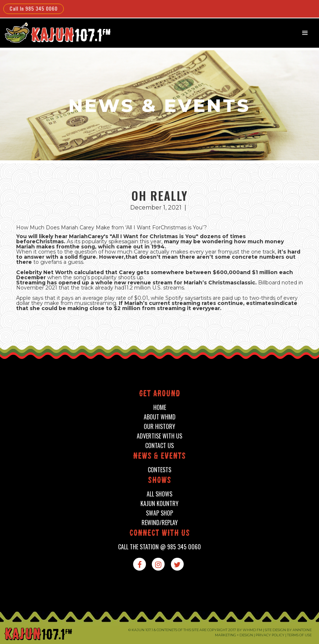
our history (159, 427)
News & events (159, 457)
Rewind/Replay (160, 523)
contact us (159, 446)
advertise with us (159, 436)
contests (159, 470)
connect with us (160, 534)
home (160, 407)
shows (160, 481)
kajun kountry (159, 504)
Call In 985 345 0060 (34, 8)
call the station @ (159, 547)
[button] (305, 33)
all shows (159, 494)
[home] (56, 32)
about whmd (160, 417)
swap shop (159, 513)
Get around (160, 394)
